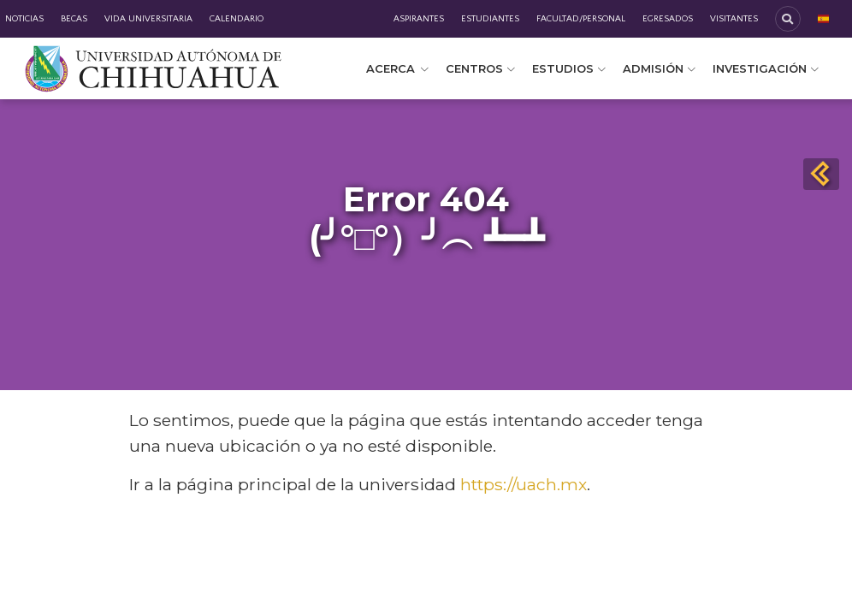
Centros (480, 68)
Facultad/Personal (581, 19)
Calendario (237, 19)
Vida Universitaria (148, 19)
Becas (74, 19)
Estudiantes (490, 19)
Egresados (668, 19)
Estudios (569, 68)
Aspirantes (419, 19)
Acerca (397, 68)
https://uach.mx (524, 484)
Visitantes (734, 19)
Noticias (24, 19)
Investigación (766, 68)
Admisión (659, 68)
